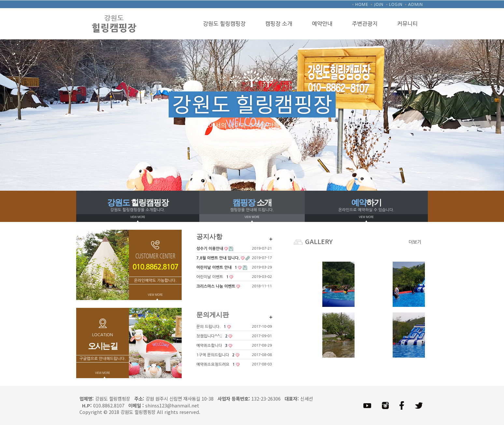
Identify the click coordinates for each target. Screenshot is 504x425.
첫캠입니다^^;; (214, 336)
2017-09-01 (262, 336)
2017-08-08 (262, 355)
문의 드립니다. (214, 327)
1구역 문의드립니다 (218, 355)
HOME (362, 5)
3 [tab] (262, 181)
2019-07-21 (262, 248)
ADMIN (415, 5)
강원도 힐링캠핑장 (224, 24)
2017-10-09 (262, 327)
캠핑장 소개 (279, 24)
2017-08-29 (262, 345)
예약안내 (322, 24)
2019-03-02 (262, 277)
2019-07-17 (262, 258)
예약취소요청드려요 (218, 365)
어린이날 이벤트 (215, 277)
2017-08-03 (262, 364)
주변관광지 (365, 24)
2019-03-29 (262, 267)
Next (493, 100)
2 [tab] (252, 181)
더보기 (415, 242)
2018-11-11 (262, 286)
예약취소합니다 (214, 346)
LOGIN (396, 5)
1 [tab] (242, 181)
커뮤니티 (407, 24)
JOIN (378, 5)
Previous (11, 100)
